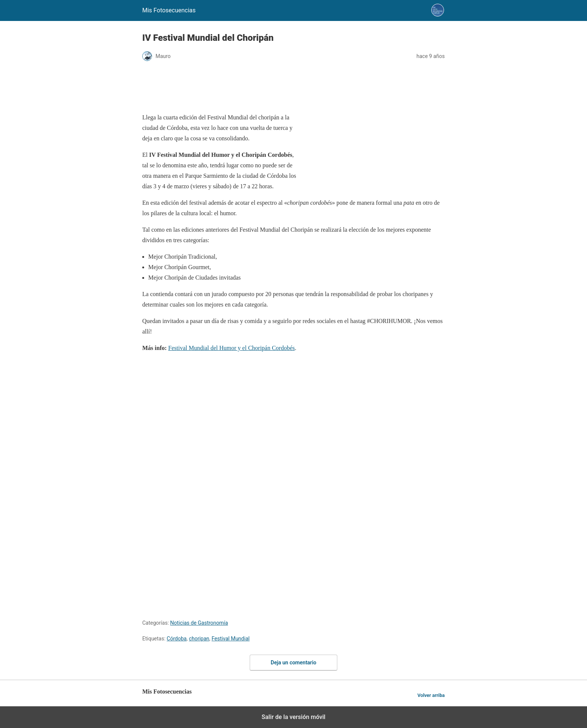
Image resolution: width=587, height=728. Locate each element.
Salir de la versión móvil (294, 717)
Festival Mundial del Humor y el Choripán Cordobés (231, 348)
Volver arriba (431, 695)
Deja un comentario (293, 662)
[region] (293, 88)
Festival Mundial (230, 639)
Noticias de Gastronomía (199, 623)
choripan (199, 639)
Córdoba (177, 639)
